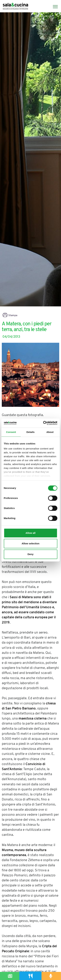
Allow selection (30, 543)
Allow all (30, 533)
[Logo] (15, 7)
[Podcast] (51, 976)
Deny (30, 554)
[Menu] (54, 7)
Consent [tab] (11, 432)
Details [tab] (31, 432)
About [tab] (50, 432)
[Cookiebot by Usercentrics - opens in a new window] (43, 423)
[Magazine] (10, 976)
